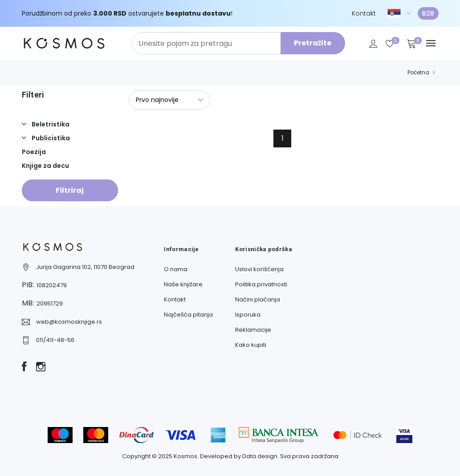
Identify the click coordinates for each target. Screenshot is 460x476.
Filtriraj (70, 190)
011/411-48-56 (55, 340)
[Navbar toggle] (431, 43)
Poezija (34, 152)
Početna (418, 72)
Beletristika (50, 124)
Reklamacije (253, 330)
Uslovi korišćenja (259, 269)
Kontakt (364, 13)
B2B (428, 13)
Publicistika (50, 138)
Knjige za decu (45, 166)
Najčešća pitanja (188, 315)
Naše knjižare (183, 284)
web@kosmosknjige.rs (69, 322)
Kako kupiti (251, 345)
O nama (176, 269)
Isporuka (248, 315)
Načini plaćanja (258, 299)
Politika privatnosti (261, 284)
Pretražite (313, 43)
